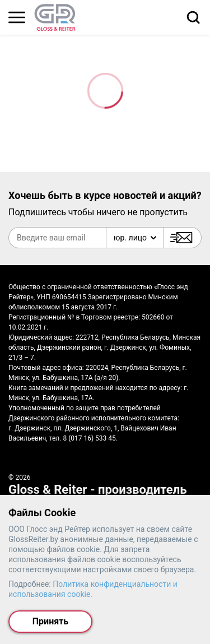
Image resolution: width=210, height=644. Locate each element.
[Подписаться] (183, 238)
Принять (50, 621)
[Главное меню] (17, 17)
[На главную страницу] (55, 17)
